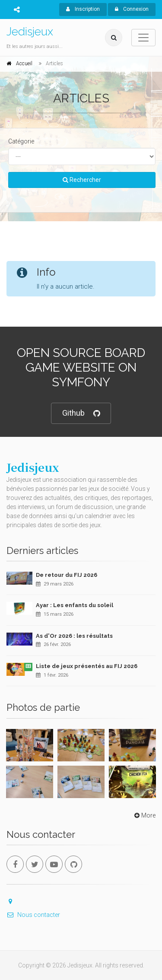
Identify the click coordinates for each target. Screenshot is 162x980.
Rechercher (82, 180)
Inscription (83, 9)
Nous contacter (33, 915)
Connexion (132, 9)
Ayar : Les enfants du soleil (75, 605)
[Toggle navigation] (143, 38)
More (144, 815)
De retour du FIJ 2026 (67, 575)
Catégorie (21, 141)
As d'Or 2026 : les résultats (74, 636)
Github (81, 413)
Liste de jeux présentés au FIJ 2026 (87, 666)
